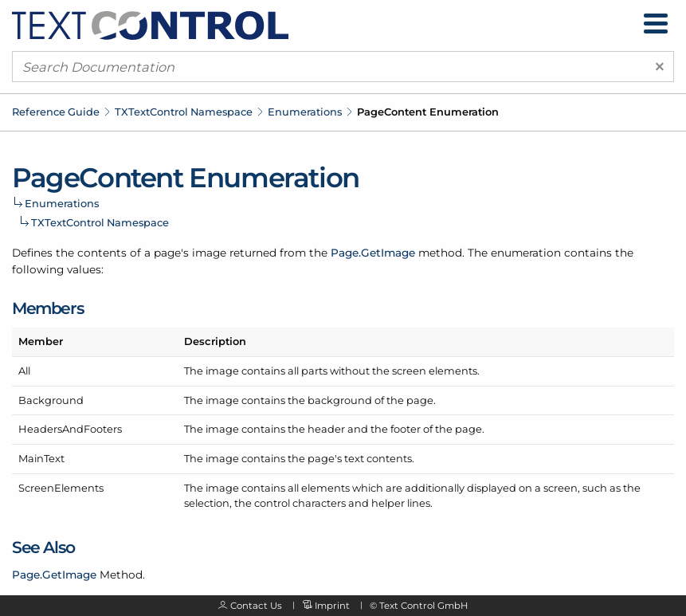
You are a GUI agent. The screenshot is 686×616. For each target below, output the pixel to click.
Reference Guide (56, 112)
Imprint (332, 606)
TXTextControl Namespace (184, 112)
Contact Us (256, 606)
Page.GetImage (373, 253)
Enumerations (305, 112)
